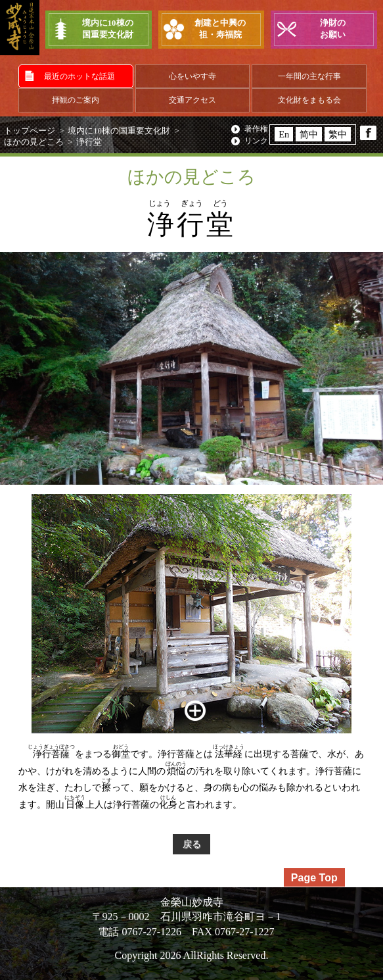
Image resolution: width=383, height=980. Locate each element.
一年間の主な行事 (309, 76)
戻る (192, 844)
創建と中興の (220, 30)
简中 (309, 134)
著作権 (256, 129)
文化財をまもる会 (309, 100)
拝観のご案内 (76, 100)
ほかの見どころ (34, 142)
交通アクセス (192, 100)
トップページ (30, 131)
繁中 (338, 134)
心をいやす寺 (192, 76)
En (284, 134)
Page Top (314, 878)
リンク (256, 141)
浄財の (333, 30)
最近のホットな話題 (79, 76)
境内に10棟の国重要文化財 (119, 131)
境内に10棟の (107, 30)
